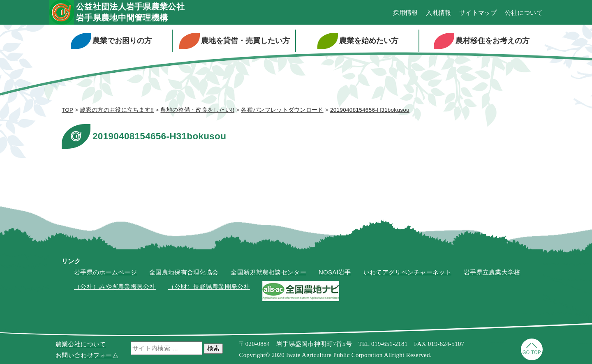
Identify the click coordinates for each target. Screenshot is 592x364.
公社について (524, 13)
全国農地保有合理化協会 (184, 272)
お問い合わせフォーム (87, 355)
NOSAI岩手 (335, 272)
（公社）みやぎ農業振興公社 (115, 287)
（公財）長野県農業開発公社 (209, 287)
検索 (213, 348)
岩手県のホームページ (105, 272)
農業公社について (81, 344)
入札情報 (438, 13)
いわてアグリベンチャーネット (407, 272)
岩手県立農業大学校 (492, 272)
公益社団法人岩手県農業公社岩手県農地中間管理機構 (130, 12)
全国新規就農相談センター (268, 272)
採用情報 (406, 13)
